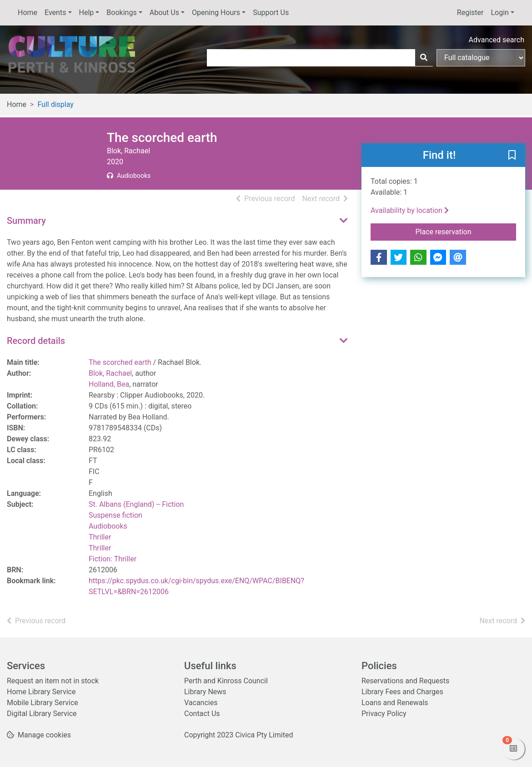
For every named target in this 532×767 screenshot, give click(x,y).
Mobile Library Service (43, 703)
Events (55, 13)
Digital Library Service (42, 714)
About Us (164, 13)
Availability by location (410, 210)
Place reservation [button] (466, 231)
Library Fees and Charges (402, 692)
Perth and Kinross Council (226, 681)
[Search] (424, 58)
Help (87, 13)
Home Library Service (41, 692)
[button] (512, 156)
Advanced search (497, 40)
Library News (205, 692)
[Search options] (481, 58)
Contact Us (202, 714)
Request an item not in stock (53, 681)
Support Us (271, 13)
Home (28, 13)
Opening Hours (216, 13)
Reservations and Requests (405, 681)
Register (470, 13)
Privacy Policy (384, 714)
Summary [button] (26, 221)
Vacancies (201, 703)
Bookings (121, 13)
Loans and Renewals (395, 703)
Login (499, 13)
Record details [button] (36, 341)
